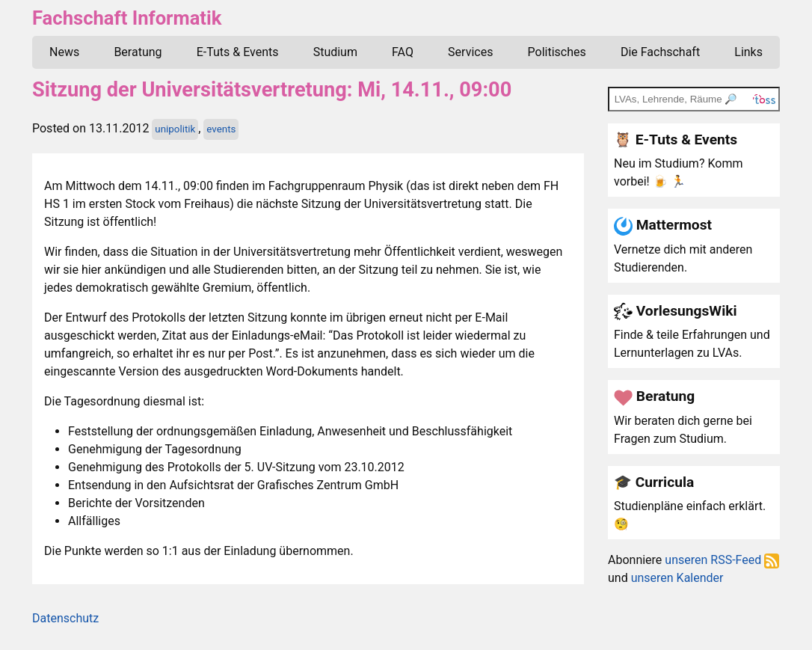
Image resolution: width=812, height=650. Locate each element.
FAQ (403, 52)
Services (470, 52)
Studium (335, 52)
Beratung (138, 52)
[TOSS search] (694, 99)
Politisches (557, 52)
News (64, 52)
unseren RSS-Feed (722, 560)
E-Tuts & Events (238, 52)
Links (748, 52)
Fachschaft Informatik (127, 18)
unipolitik (175, 129)
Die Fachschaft (660, 52)
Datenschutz (65, 618)
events (221, 129)
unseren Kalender (677, 578)
